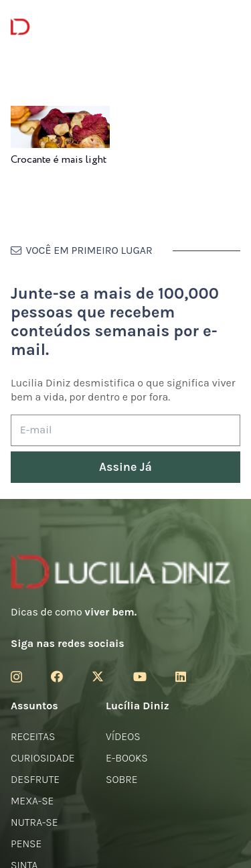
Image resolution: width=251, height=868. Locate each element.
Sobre (122, 779)
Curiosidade (43, 758)
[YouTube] (140, 676)
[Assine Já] (125, 467)
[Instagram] (16, 677)
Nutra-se (34, 822)
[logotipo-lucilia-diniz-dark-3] (65, 27)
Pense (26, 844)
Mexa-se (32, 801)
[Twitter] (98, 676)
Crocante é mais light (59, 160)
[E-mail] (125, 430)
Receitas (33, 736)
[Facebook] (57, 676)
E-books (127, 758)
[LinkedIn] (181, 676)
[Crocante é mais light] (60, 115)
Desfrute (35, 779)
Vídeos (123, 736)
